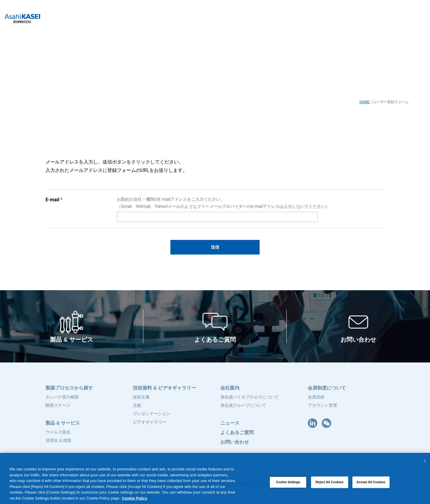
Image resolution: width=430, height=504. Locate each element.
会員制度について (327, 388)
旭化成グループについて (243, 405)
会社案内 (230, 388)
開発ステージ (58, 405)
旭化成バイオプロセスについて (249, 397)
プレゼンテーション (152, 414)
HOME (365, 102)
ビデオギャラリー (150, 422)
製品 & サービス (63, 423)
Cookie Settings (288, 485)
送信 (215, 247)
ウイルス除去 (58, 432)
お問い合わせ (235, 442)
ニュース (230, 423)
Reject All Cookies (329, 485)
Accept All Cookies (371, 485)
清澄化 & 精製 (58, 440)
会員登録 (316, 397)
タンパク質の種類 (62, 397)
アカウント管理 (322, 405)
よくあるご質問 (237, 432)
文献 (137, 405)
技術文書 (141, 397)
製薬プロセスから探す (69, 388)
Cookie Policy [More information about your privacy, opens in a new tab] (135, 501)
